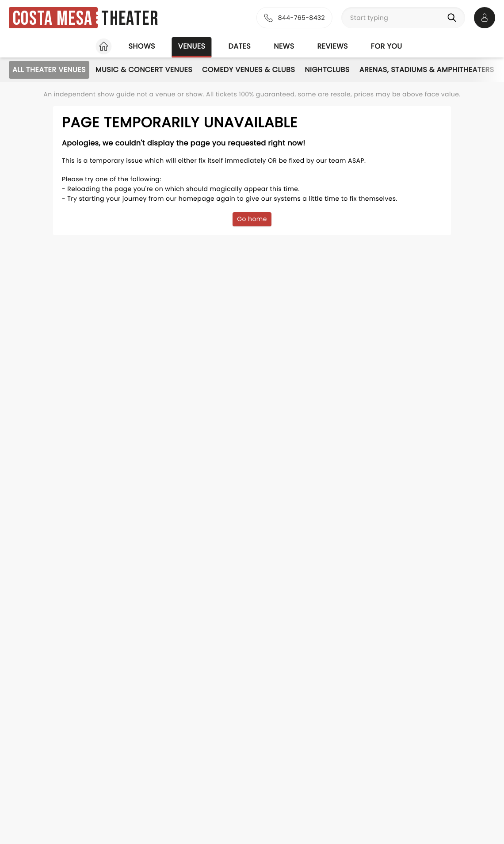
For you (387, 46)
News (284, 46)
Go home (252, 219)
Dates (239, 46)
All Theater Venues (49, 70)
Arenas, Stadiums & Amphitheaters (427, 70)
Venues (192, 46)
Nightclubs (327, 70)
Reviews (333, 46)
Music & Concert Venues (144, 70)
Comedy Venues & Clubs (248, 70)
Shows (141, 46)
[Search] (454, 18)
